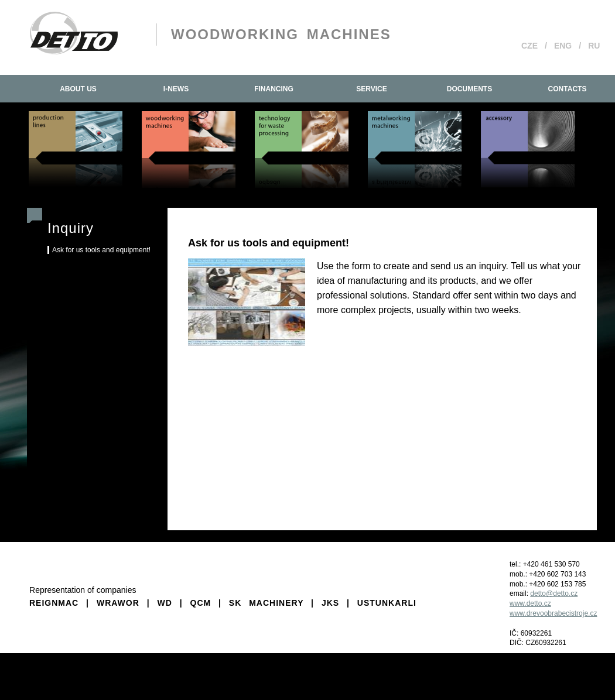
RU (594, 46)
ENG (563, 46)
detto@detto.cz (554, 593)
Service (371, 89)
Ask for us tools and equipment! (101, 250)
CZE (529, 46)
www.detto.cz (530, 603)
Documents (469, 89)
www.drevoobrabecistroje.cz (553, 613)
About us (78, 89)
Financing (274, 89)
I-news (176, 89)
